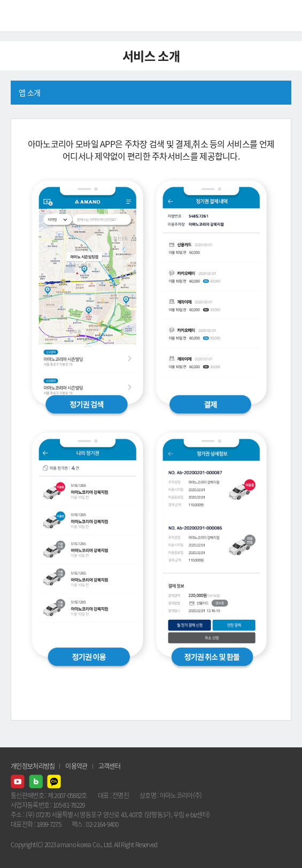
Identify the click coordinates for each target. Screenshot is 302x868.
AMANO (37, 16)
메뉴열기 (286, 16)
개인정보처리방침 (33, 766)
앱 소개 (29, 92)
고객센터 (109, 766)
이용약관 (76, 766)
